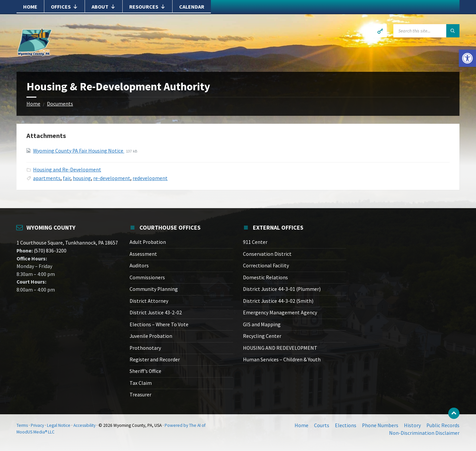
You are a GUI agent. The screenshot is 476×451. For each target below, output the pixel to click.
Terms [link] (22, 425)
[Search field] (426, 31)
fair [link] (67, 178)
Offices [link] (64, 7)
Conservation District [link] (267, 254)
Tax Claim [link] (141, 383)
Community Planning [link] (154, 289)
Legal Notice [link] (59, 425)
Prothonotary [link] (145, 348)
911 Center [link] (255, 242)
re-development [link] (112, 178)
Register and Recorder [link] (155, 360)
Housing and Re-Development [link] (67, 170)
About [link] (104, 7)
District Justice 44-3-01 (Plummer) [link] (282, 289)
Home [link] (30, 7)
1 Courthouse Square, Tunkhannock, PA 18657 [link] (67, 243)
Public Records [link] (443, 425)
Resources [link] (147, 7)
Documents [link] (60, 104)
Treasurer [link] (140, 395)
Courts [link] (322, 425)
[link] (467, 58)
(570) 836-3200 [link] (50, 251)
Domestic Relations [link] (265, 277)
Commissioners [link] (147, 277)
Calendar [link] (192, 7)
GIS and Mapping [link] (262, 324)
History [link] (412, 425)
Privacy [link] (37, 425)
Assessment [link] (143, 254)
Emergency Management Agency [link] (280, 313)
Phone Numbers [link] (380, 425)
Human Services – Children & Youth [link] (282, 360)
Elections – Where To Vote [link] (159, 324)
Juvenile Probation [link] (151, 336)
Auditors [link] (139, 266)
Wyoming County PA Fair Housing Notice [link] (79, 151)
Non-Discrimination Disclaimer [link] (424, 433)
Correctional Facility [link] (266, 266)
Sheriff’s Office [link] (145, 371)
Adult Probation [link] (148, 242)
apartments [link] (47, 178)
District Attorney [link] (149, 301)
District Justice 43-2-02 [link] (156, 313)
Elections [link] (346, 425)
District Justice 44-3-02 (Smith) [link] (278, 301)
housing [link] (82, 178)
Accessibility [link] (84, 425)
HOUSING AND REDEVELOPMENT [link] (280, 348)
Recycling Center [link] (262, 336)
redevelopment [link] (150, 178)
